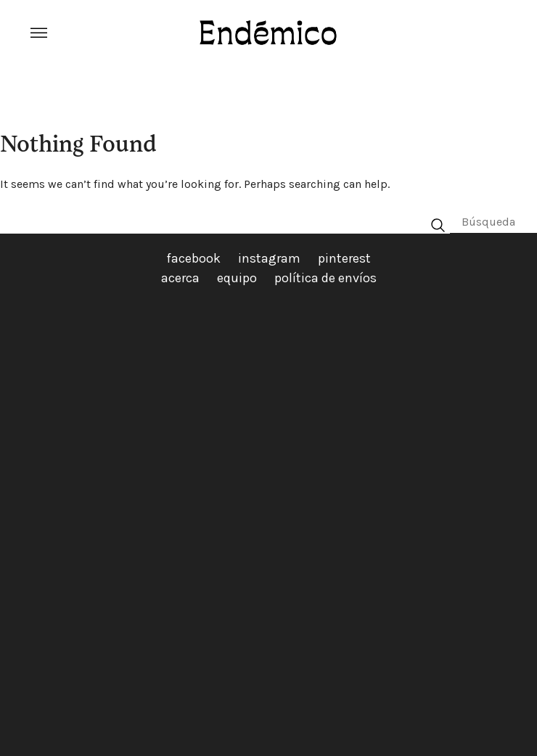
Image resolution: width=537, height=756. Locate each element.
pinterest (344, 258)
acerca (180, 278)
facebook (193, 258)
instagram (269, 258)
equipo (237, 278)
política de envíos (325, 278)
